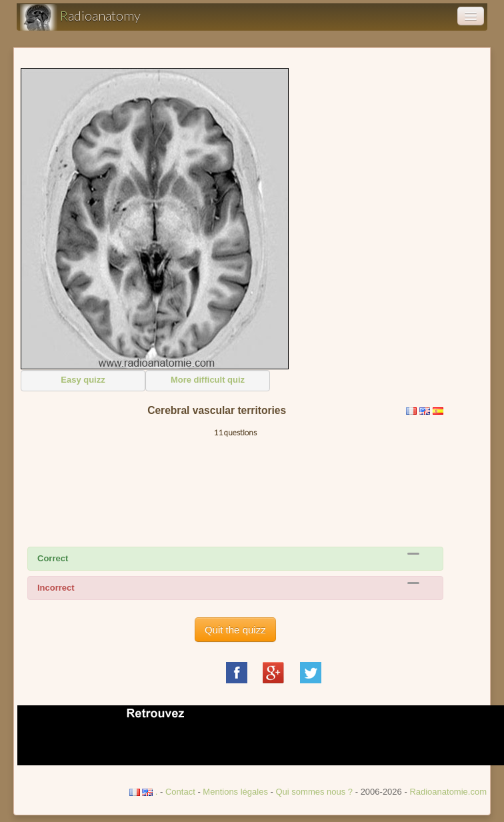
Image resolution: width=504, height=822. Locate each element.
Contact (180, 792)
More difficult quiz (208, 380)
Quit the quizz (235, 630)
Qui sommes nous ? (315, 792)
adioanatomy (80, 17)
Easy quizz (83, 380)
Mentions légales (235, 792)
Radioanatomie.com (448, 792)
